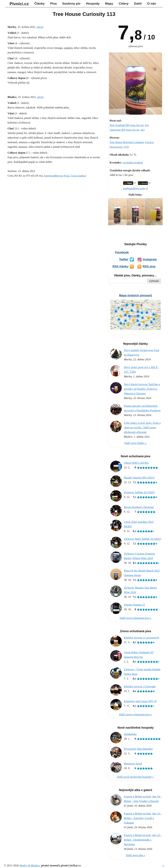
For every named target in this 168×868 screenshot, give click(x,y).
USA (126, 147)
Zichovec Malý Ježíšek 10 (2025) (143, 539)
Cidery (124, 4)
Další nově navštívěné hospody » (136, 777)
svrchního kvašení (133, 163)
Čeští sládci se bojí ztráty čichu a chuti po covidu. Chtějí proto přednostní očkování (142, 428)
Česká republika (78, 176)
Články (39, 4)
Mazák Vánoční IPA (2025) (139, 478)
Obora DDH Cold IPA (136, 463)
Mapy (109, 4)
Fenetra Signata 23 (134, 605)
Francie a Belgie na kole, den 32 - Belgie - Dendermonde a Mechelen (143, 840)
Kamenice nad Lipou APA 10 (140, 701)
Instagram (150, 259)
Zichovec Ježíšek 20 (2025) (139, 492)
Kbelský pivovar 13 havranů (140, 686)
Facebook (122, 252)
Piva (53, 4)
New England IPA (120, 125)
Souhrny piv (71, 4)
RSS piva (149, 266)
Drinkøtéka (130, 734)
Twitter (124, 259)
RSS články (121, 266)
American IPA (117, 130)
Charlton (150, 142)
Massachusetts (116, 147)
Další (138, 4)
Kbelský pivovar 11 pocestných (141, 638)
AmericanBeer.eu (53, 176)
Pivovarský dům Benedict (138, 749)
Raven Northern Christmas (139, 507)
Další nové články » (136, 443)
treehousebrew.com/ (134, 188)
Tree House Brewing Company (127, 142)
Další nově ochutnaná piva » (136, 618)
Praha (67, 176)
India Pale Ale (137, 125)
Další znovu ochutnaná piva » (136, 714)
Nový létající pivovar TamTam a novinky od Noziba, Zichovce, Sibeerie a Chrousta (142, 389)
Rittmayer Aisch (133, 764)
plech (40, 27)
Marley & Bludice (30, 865)
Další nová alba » (136, 855)
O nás (152, 4)
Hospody (93, 4)
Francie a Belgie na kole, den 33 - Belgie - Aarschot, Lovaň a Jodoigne (143, 818)
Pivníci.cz (19, 4)
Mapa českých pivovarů (136, 295)
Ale (146, 125)
